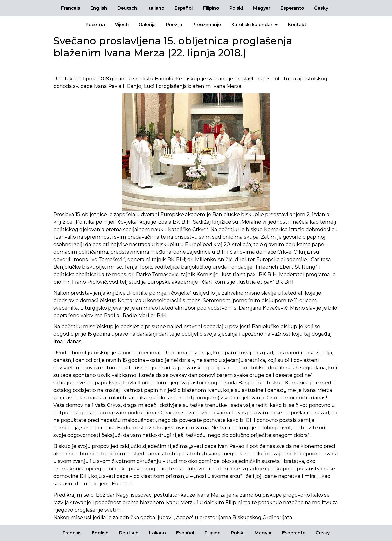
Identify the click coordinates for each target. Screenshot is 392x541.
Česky (321, 8)
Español (184, 8)
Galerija (147, 25)
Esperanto (292, 8)
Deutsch (127, 8)
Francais (71, 8)
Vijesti (122, 25)
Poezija (174, 25)
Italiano (156, 8)
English (99, 8)
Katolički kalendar (254, 25)
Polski (236, 8)
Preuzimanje (207, 25)
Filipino (211, 8)
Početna (95, 25)
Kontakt (297, 25)
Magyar (262, 8)
